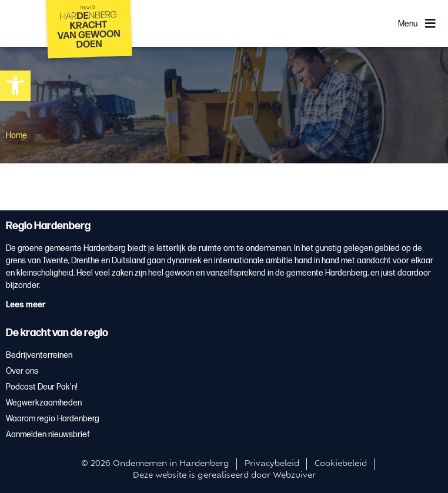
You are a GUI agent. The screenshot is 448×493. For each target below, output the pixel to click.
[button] (15, 86)
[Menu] (430, 24)
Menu (408, 24)
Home (16, 135)
